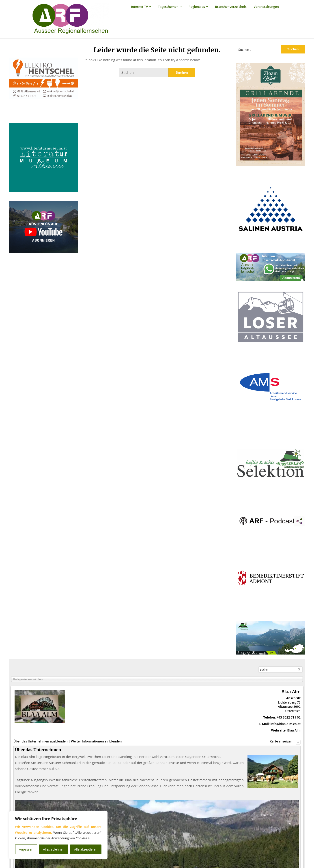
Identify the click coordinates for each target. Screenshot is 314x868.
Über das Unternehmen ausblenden (41, 741)
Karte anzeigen (281, 741)
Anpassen (26, 849)
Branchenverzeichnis (231, 7)
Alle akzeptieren (86, 849)
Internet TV (140, 7)
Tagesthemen (168, 7)
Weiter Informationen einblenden (96, 741)
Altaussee (285, 707)
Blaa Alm (294, 730)
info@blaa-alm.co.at (285, 724)
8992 (297, 707)
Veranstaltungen (266, 7)
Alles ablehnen (54, 849)
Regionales (197, 7)
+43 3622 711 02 (289, 717)
